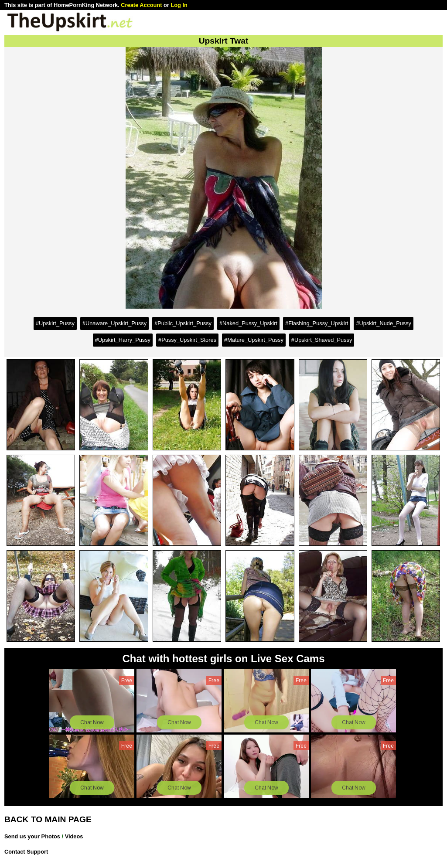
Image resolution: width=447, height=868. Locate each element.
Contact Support (26, 852)
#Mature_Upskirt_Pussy (254, 340)
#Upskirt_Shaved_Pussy (322, 340)
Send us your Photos (32, 836)
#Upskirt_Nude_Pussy (384, 323)
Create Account (141, 5)
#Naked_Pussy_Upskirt (248, 323)
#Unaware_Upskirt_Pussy (114, 323)
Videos (74, 836)
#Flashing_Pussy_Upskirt (317, 323)
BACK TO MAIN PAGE (48, 819)
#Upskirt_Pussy (55, 323)
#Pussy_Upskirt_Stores (187, 340)
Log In (179, 5)
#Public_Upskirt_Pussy (183, 323)
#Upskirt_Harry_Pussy (123, 340)
